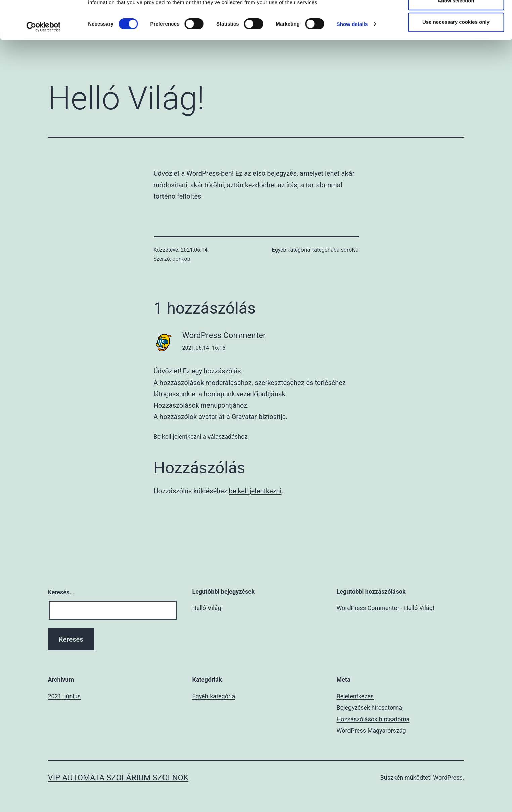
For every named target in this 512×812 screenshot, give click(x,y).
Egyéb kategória (291, 250)
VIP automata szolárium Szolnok (118, 778)
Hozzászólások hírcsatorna (373, 719)
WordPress (448, 778)
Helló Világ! (208, 608)
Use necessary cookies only (456, 60)
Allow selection (456, 39)
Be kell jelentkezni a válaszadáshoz (201, 436)
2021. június (64, 696)
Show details (352, 62)
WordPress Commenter (224, 335)
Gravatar (244, 417)
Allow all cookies (456, 17)
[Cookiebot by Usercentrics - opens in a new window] (43, 65)
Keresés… (61, 592)
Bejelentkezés (355, 696)
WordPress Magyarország (371, 731)
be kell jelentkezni (255, 491)
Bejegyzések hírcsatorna (369, 707)
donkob (181, 259)
